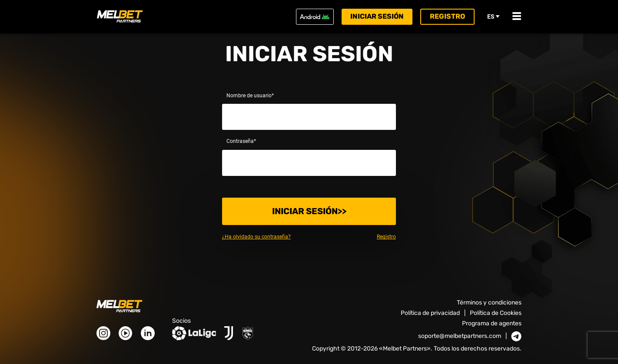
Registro (447, 16)
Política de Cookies (496, 313)
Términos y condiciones (489, 303)
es (493, 17)
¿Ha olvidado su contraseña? (256, 237)
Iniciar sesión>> (309, 211)
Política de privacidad (430, 313)
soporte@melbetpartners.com (460, 336)
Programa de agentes (492, 323)
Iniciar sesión (377, 16)
